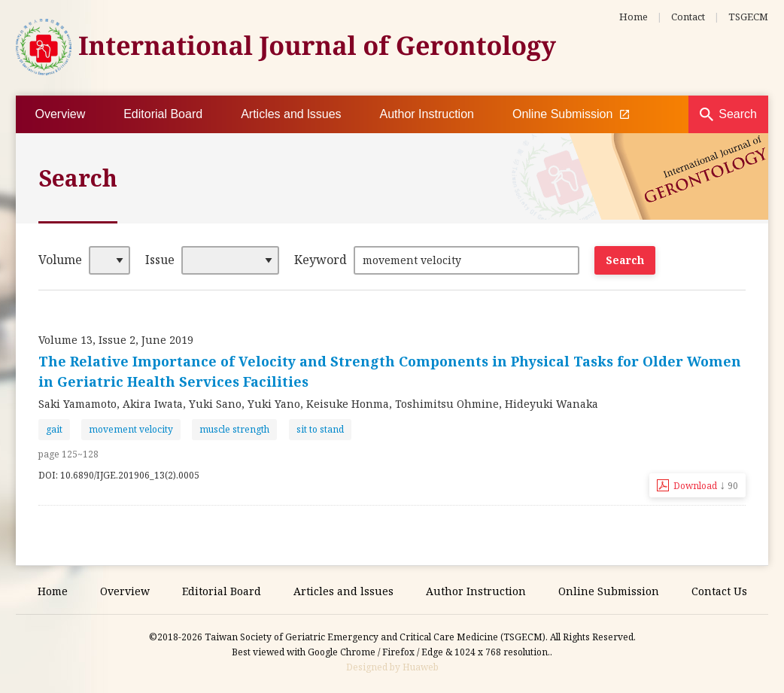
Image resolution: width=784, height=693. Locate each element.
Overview (61, 114)
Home (634, 17)
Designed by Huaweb (392, 667)
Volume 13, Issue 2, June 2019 (116, 340)
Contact (688, 17)
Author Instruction (427, 114)
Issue (160, 260)
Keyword (321, 260)
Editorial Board (163, 114)
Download (706, 485)
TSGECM (748, 17)
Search (738, 114)
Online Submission (571, 114)
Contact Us (719, 591)
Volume (60, 260)
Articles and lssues (291, 114)
